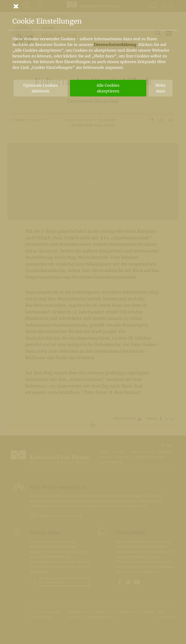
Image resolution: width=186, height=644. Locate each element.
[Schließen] (93, 6)
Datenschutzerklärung (115, 45)
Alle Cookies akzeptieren (108, 88)
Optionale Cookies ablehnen (40, 88)
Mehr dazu (160, 88)
